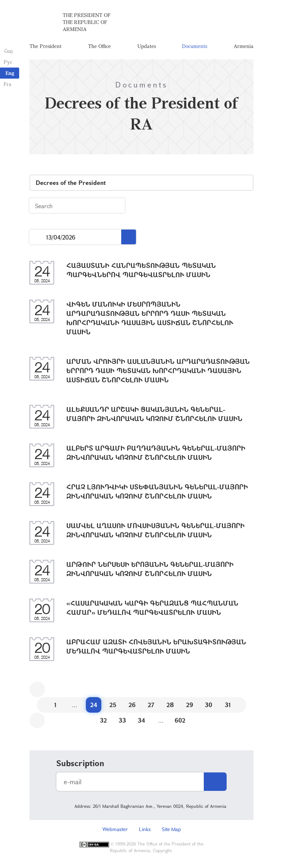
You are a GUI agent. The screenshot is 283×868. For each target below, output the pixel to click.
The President (46, 46)
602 (180, 720)
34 (141, 720)
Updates (147, 46)
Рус (8, 62)
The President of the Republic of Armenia (87, 22)
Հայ (8, 51)
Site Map (171, 829)
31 (228, 705)
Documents (195, 46)
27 (151, 705)
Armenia (244, 46)
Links (145, 829)
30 (209, 705)
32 (103, 720)
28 (170, 705)
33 (122, 720)
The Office (99, 46)
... (38, 237)
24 (94, 705)
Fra (8, 84)
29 (190, 705)
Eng (10, 73)
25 (113, 705)
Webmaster (115, 829)
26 (132, 705)
